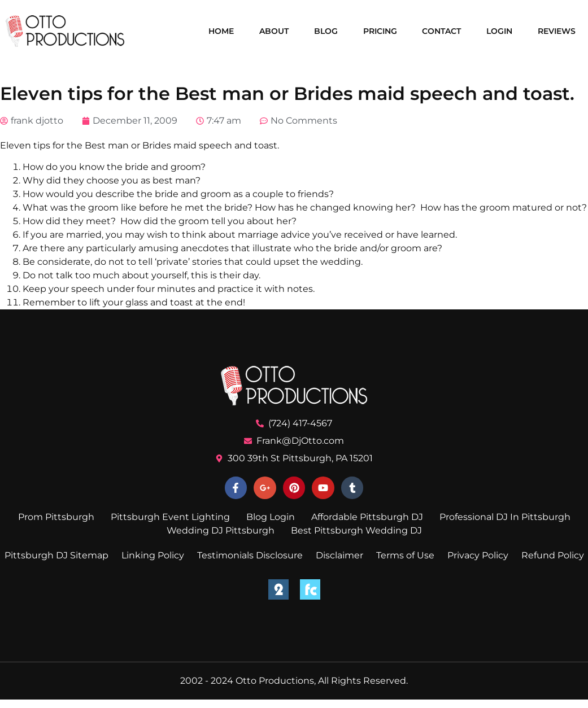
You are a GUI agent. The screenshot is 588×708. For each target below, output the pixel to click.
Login (499, 31)
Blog (326, 31)
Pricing (380, 31)
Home (221, 31)
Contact (441, 31)
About (274, 31)
